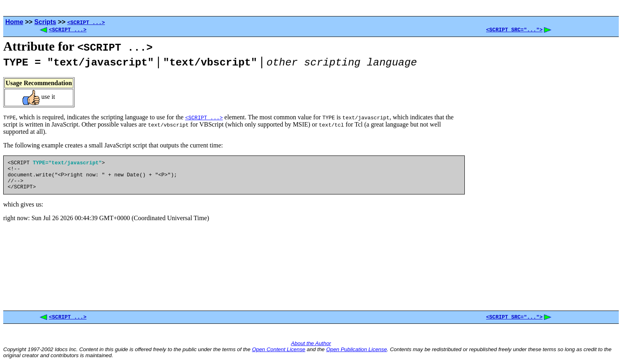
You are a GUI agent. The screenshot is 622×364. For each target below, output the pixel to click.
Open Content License (279, 352)
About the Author (311, 346)
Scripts (45, 22)
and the (316, 352)
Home (14, 22)
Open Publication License (356, 352)
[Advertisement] (542, 175)
